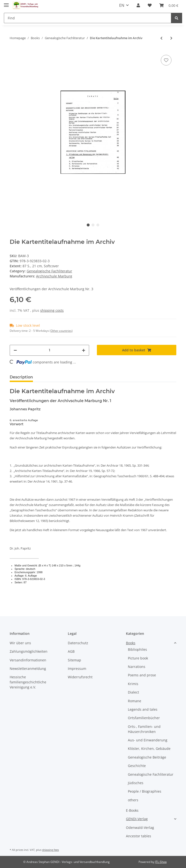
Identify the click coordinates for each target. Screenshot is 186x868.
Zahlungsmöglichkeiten (29, 651)
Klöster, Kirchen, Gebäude (149, 749)
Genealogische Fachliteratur (49, 271)
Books (131, 643)
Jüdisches (136, 783)
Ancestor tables (139, 836)
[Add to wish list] (166, 60)
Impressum (77, 669)
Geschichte (137, 766)
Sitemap (74, 660)
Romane (135, 701)
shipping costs (52, 310)
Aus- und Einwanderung (148, 740)
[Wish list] (150, 5)
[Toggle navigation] (6, 3)
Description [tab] (21, 377)
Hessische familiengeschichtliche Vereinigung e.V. (28, 682)
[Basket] (169, 5)
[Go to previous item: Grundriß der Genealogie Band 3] (161, 38)
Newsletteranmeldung (28, 669)
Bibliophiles (137, 649)
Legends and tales (143, 709)
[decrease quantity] (15, 350)
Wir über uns (20, 643)
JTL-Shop (161, 862)
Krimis (133, 684)
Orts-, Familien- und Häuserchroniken (144, 729)
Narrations (137, 667)
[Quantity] (49, 350)
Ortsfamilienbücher (144, 718)
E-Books (132, 810)
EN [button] (122, 5)
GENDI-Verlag (137, 819)
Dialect (133, 692)
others (133, 800)
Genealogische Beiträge (147, 757)
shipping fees (50, 850)
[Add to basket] (137, 350)
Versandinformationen (28, 660)
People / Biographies (145, 791)
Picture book (138, 658)
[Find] (88, 18)
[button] (138, 5)
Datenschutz (78, 643)
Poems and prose (142, 675)
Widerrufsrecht (80, 677)
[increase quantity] (84, 350)
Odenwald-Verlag (140, 828)
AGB (71, 651)
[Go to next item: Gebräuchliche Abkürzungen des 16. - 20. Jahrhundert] (171, 38)
